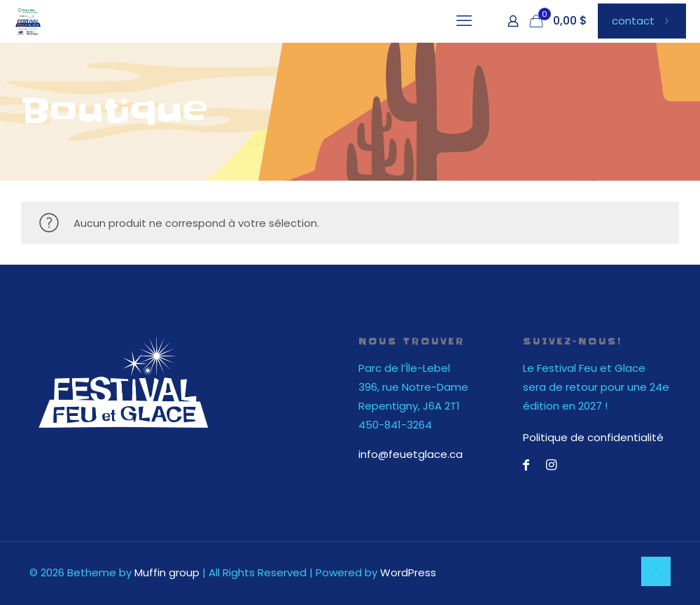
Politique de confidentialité (593, 437)
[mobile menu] (464, 21)
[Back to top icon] (656, 571)
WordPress (408, 572)
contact (642, 21)
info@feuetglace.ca (411, 454)
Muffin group (167, 572)
